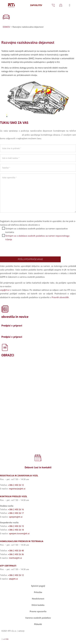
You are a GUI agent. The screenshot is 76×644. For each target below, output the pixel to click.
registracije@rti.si (17, 489)
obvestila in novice (15, 317)
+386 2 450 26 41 (11, 135)
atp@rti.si (13, 579)
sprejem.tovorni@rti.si (19, 534)
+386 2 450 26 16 (16, 510)
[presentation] (21, 249)
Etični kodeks (38, 605)
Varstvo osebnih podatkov (38, 618)
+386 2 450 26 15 (16, 526)
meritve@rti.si (15, 558)
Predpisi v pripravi (12, 326)
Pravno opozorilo (38, 611)
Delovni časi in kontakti (38, 467)
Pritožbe (38, 592)
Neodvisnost (38, 599)
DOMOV (6, 27)
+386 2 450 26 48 (16, 551)
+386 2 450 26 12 (16, 485)
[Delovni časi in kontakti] (38, 458)
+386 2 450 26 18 (16, 530)
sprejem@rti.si (16, 517)
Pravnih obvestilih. (60, 297)
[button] (70, 5)
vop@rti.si (5, 290)
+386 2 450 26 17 (16, 513)
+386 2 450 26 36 (16, 554)
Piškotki (38, 624)
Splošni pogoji (38, 586)
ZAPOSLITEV (36, 5)
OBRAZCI (8, 355)
